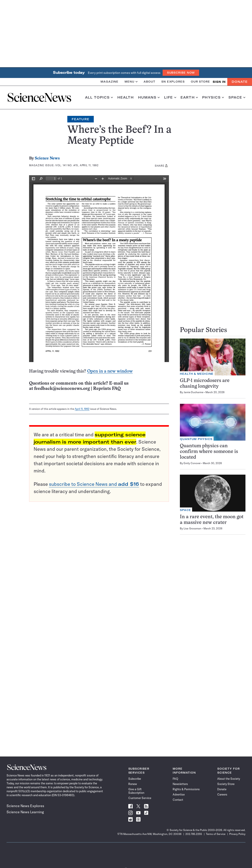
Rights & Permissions (186, 789)
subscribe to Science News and (94, 484)
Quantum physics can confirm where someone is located (209, 452)
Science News (47, 158)
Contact (178, 800)
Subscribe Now (181, 73)
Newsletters (180, 784)
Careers (222, 794)
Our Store (200, 82)
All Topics (99, 97)
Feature (80, 119)
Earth (189, 97)
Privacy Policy (237, 834)
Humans (149, 97)
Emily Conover (192, 463)
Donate (240, 82)
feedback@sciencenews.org (62, 389)
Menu (131, 82)
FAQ (175, 779)
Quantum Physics (196, 439)
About (149, 82)
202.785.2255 (194, 834)
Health (126, 97)
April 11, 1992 (82, 409)
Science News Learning (25, 812)
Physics (213, 97)
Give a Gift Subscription (136, 791)
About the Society (229, 779)
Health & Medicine (197, 374)
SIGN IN (219, 82)
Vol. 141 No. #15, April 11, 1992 (77, 165)
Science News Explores (25, 806)
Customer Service (140, 798)
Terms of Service (216, 834)
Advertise (179, 794)
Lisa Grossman (192, 528)
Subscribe (135, 779)
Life (170, 97)
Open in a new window (110, 371)
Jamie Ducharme (193, 392)
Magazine (109, 82)
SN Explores (173, 82)
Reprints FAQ (107, 389)
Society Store (226, 784)
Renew (133, 784)
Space (237, 97)
